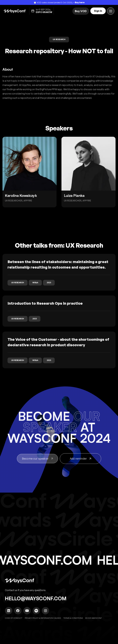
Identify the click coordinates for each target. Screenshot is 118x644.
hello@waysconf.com (36, 598)
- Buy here (79, 2)
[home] (15, 11)
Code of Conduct (14, 618)
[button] (111, 11)
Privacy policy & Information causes (43, 618)
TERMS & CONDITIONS (73, 618)
